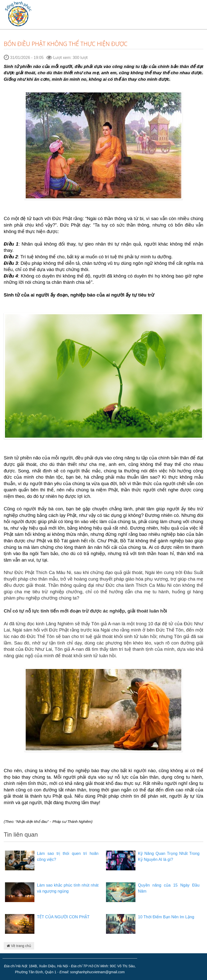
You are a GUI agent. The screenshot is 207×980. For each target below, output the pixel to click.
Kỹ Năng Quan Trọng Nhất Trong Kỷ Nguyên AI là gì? (169, 856)
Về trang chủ (19, 946)
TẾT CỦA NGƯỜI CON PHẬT (63, 917)
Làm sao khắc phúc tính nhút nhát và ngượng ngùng (68, 888)
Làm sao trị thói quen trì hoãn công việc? (68, 856)
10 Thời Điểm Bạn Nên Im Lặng (166, 917)
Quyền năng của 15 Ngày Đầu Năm (169, 888)
